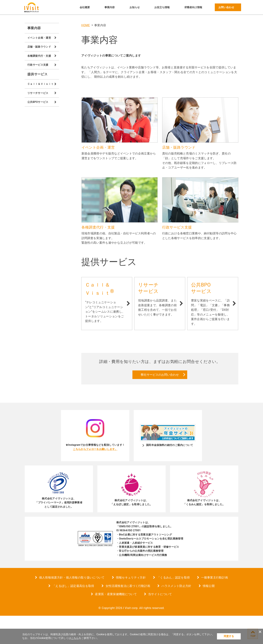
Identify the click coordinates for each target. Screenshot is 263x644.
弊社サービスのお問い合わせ (160, 403)
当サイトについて (160, 622)
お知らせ (135, 7)
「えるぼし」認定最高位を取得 (73, 614)
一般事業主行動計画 (215, 606)
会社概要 (85, 7)
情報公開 (209, 614)
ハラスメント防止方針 (176, 614)
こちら (75, 638)
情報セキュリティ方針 (131, 606)
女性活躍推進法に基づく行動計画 (128, 614)
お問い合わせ (226, 7)
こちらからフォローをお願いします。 (95, 477)
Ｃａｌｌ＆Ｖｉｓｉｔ (40, 84)
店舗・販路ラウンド (39, 47)
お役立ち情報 (162, 7)
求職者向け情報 (193, 7)
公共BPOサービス (38, 102)
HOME (86, 25)
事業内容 (110, 7)
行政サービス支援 (38, 65)
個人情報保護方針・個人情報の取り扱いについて (72, 606)
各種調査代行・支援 (39, 56)
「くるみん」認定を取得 (174, 606)
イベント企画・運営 (39, 38)
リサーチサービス (38, 93)
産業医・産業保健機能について (116, 622)
